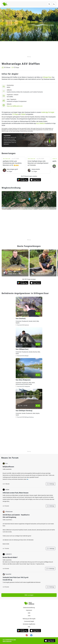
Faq (29, 627)
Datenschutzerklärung (29, 608)
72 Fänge (15, 114)
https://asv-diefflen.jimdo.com (15, 106)
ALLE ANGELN (41, 123)
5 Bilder (23, 114)
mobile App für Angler (48, 112)
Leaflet (3, 208)
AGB (29, 613)
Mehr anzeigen (29, 595)
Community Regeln (29, 621)
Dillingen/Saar (47, 77)
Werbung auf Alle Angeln (29, 619)
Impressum (29, 610)
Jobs (29, 616)
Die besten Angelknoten (29, 624)
